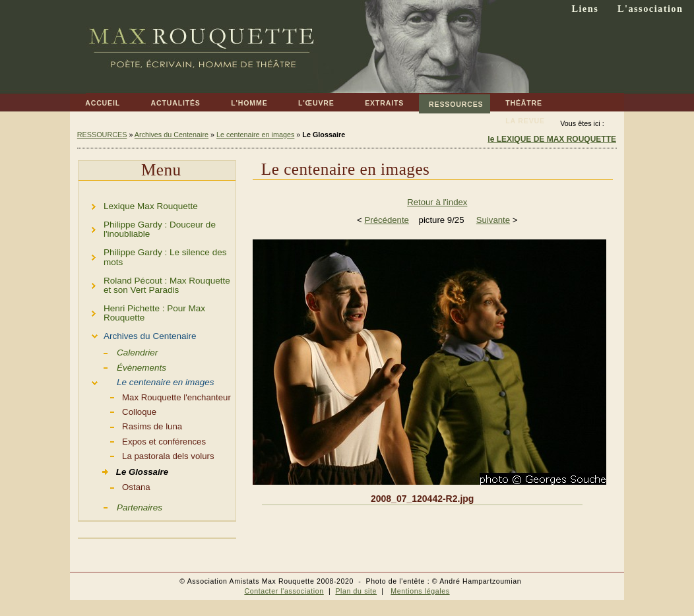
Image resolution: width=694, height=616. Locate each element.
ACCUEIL (95, 101)
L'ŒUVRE (309, 101)
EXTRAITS (377, 101)
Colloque (117, 411)
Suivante (493, 220)
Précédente (386, 220)
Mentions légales (420, 591)
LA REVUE (518, 118)
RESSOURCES (451, 101)
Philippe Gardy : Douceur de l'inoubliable (147, 227)
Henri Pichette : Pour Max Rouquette (142, 311)
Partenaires (120, 507)
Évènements (122, 367)
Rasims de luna (130, 425)
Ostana (114, 486)
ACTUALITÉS (168, 101)
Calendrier (118, 352)
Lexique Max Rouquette (138, 204)
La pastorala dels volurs (146, 455)
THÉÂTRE (516, 101)
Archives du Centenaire (172, 135)
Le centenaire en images (255, 135)
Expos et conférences (142, 441)
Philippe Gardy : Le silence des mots (152, 256)
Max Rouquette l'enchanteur (155, 396)
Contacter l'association (284, 591)
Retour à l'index (437, 202)
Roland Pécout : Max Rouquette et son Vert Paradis (154, 283)
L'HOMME (242, 101)
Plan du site (356, 591)
